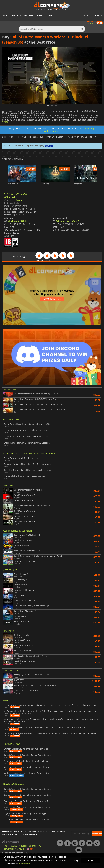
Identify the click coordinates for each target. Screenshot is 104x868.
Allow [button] (91, 861)
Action (5, 122)
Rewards (41, 16)
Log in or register (91, 16)
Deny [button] (76, 861)
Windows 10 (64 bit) (17, 233)
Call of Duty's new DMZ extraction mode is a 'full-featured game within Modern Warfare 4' (44, 739)
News (50, 16)
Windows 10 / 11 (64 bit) (68, 233)
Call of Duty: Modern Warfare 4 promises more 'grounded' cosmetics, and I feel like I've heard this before (51, 717)
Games (4, 16)
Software (29, 16)
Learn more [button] (25, 864)
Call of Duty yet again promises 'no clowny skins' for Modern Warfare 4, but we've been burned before (50, 745)
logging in (49, 146)
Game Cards (16, 16)
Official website (12, 209)
